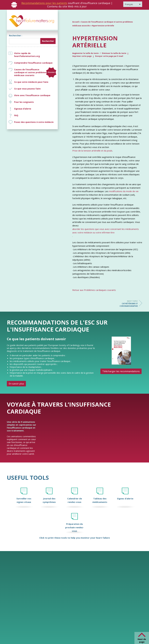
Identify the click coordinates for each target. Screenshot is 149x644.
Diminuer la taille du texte (114, 53)
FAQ (16, 115)
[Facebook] (127, 634)
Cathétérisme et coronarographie (126, 304)
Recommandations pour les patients (44, 3)
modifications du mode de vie (124, 191)
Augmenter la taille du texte (86, 53)
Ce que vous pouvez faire (27, 89)
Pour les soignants (24, 102)
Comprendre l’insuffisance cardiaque (33, 63)
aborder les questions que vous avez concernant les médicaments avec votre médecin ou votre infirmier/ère (106, 231)
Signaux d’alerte (23, 109)
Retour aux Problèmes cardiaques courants (94, 290)
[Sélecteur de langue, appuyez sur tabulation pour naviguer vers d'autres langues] (133, 4)
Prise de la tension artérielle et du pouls (92, 151)
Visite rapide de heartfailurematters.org (27, 55)
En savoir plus (16, 384)
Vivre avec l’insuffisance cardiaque (32, 95)
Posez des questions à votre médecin (34, 122)
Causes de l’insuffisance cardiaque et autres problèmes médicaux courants (35, 72)
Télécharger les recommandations (121, 371)
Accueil (76, 22)
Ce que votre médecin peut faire (31, 82)
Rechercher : (16, 36)
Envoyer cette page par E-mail (109, 56)
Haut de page (142, 641)
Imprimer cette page (82, 56)
